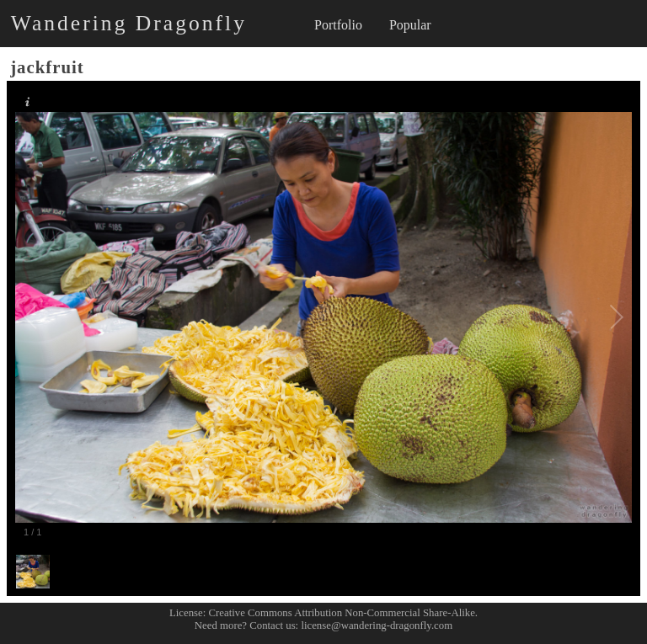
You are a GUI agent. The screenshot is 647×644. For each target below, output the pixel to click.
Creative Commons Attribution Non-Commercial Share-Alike (342, 613)
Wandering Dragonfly (129, 23)
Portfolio (338, 25)
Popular (410, 25)
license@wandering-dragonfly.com (377, 625)
